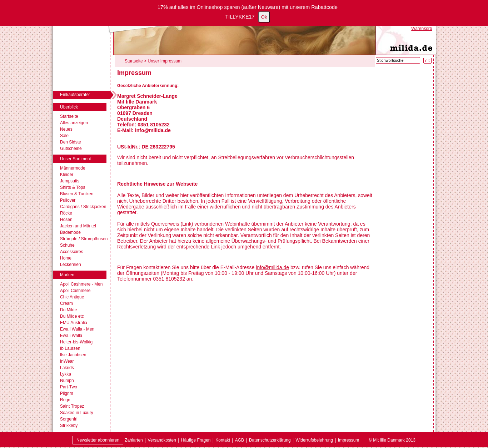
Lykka (66, 374)
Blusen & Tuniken (77, 194)
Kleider (67, 175)
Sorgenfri (69, 419)
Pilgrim (67, 393)
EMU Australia (74, 323)
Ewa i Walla (71, 336)
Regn (65, 400)
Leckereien (71, 265)
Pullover (68, 200)
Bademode (70, 232)
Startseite (69, 116)
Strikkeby (69, 426)
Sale (64, 136)
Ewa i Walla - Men (77, 329)
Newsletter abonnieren (98, 440)
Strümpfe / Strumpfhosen (84, 239)
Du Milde (68, 310)
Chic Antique (72, 297)
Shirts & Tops (73, 187)
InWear (67, 361)
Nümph (67, 381)
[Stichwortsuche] (398, 60)
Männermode (73, 168)
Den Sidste (71, 142)
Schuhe (67, 245)
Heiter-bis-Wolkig (76, 342)
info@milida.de (272, 267)
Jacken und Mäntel (78, 226)
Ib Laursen (70, 348)
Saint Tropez (72, 406)
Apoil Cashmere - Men (81, 284)
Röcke (66, 213)
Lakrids (67, 368)
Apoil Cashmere (75, 291)
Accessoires (72, 252)
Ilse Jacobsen (73, 355)
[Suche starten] (427, 61)
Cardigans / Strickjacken (83, 207)
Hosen (66, 220)
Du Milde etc (72, 316)
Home (66, 258)
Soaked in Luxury (77, 413)
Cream (66, 303)
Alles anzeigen (74, 123)
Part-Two (69, 387)
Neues (66, 129)
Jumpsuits (70, 181)
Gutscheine (71, 149)
